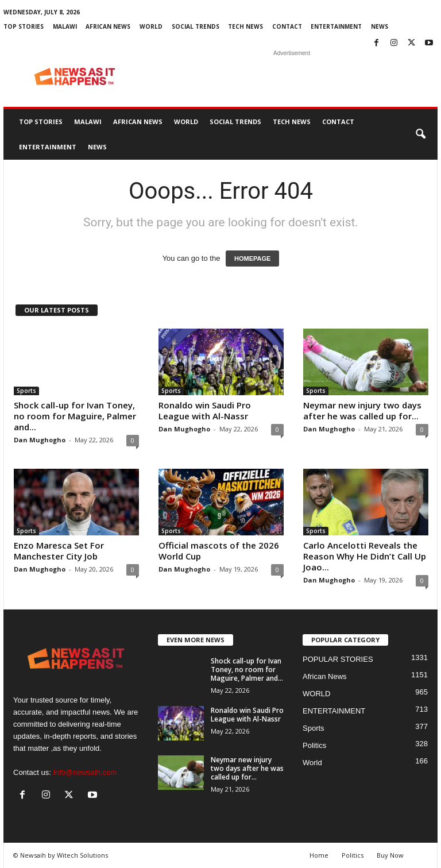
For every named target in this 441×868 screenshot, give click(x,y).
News (380, 26)
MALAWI (65, 26)
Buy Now (390, 855)
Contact (287, 26)
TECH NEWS (245, 26)
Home (319, 855)
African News (108, 26)
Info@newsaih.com (85, 772)
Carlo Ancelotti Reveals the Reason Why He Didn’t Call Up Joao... (365, 556)
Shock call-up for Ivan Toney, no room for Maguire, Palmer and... (75, 416)
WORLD (151, 26)
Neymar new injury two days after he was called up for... (362, 410)
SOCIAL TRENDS (196, 26)
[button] (420, 134)
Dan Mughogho (40, 440)
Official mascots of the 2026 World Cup (219, 551)
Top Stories (24, 26)
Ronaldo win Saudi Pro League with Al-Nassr (205, 410)
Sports (26, 391)
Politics (314, 745)
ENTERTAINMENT (336, 26)
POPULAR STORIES (338, 659)
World (312, 763)
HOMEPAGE (252, 259)
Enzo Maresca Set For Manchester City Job (59, 551)
